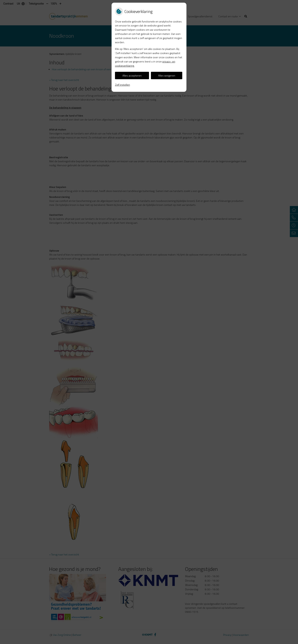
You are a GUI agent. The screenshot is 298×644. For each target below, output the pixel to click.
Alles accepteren (132, 76)
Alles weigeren (167, 76)
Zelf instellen (122, 85)
